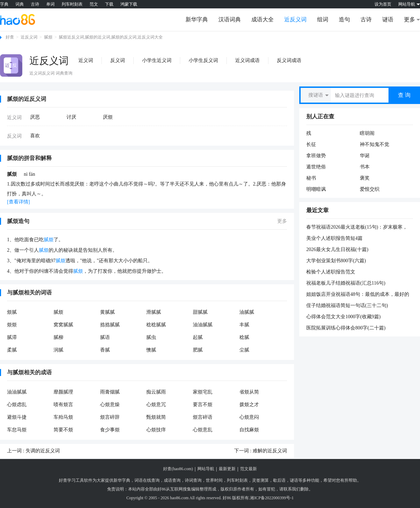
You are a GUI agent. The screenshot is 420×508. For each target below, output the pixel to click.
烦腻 (12, 312)
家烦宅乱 (203, 392)
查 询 (404, 95)
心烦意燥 (110, 405)
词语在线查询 (147, 480)
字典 (4, 4)
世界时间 (214, 480)
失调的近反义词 (43, 451)
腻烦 (48, 37)
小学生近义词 (157, 60)
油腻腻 (247, 312)
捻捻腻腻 (110, 325)
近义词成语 (247, 60)
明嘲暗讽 (316, 189)
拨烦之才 (249, 405)
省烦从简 (249, 392)
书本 (365, 167)
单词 (50, 4)
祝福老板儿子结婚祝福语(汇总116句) (346, 283)
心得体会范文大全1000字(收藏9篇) (343, 317)
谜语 (388, 19)
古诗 (35, 4)
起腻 (198, 337)
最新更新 (227, 469)
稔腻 (244, 337)
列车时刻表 (72, 4)
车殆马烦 (63, 417)
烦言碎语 (203, 417)
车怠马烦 (17, 430)
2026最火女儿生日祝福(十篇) (337, 249)
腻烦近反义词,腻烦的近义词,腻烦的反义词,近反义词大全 (111, 37)
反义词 (118, 60)
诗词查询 (193, 480)
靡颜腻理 (63, 392)
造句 (344, 19)
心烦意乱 (203, 430)
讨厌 (71, 117)
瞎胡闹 (367, 133)
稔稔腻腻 (156, 325)
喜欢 (35, 136)
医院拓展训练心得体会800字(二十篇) (346, 328)
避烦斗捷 (17, 417)
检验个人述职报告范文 (331, 272)
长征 (311, 144)
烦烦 (12, 325)
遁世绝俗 (316, 167)
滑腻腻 (154, 312)
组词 (323, 19)
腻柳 (58, 337)
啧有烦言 (63, 405)
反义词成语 (289, 60)
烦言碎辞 (110, 417)
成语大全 (262, 19)
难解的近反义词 (270, 451)
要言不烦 (203, 405)
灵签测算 (260, 480)
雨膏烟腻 (110, 392)
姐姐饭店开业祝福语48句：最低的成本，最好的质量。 (358, 295)
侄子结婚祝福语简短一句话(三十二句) (347, 305)
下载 (109, 4)
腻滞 (12, 337)
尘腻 (244, 350)
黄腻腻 (107, 312)
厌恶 (35, 117)
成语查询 (172, 480)
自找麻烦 (249, 430)
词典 (20, 4)
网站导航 (206, 469)
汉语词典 (230, 19)
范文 (94, 4)
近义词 (86, 60)
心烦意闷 (249, 417)
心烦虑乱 (17, 405)
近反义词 (295, 19)
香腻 (105, 350)
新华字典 (197, 19)
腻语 (105, 337)
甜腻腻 (200, 312)
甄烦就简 (156, 417)
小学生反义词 (203, 60)
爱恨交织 (370, 189)
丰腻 (244, 325)
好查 (10, 37)
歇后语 (279, 480)
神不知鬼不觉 (374, 144)
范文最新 (248, 469)
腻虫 (151, 337)
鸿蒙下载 (129, 4)
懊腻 (151, 350)
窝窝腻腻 (63, 325)
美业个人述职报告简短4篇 (334, 238)
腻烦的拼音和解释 (29, 158)
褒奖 (365, 178)
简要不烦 (63, 430)
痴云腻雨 (156, 392)
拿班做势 (316, 156)
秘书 (311, 178)
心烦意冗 (156, 405)
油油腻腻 (203, 325)
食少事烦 (110, 430)
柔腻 (12, 350)
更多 (282, 221)
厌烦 (108, 117)
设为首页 (383, 4)
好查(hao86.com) (178, 469)
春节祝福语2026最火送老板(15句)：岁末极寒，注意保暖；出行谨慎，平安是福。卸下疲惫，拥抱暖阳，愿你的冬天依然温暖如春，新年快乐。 (358, 228)
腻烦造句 (18, 221)
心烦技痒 (156, 430)
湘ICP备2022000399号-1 (272, 498)
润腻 (58, 350)
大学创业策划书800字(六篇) (336, 261)
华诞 (365, 156)
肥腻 (198, 350)
